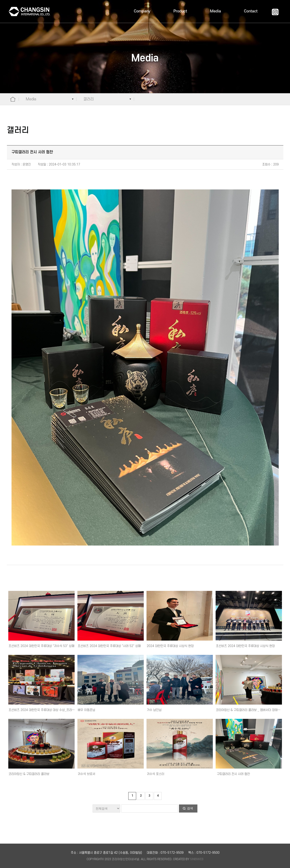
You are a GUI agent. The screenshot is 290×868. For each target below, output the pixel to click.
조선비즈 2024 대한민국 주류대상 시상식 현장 (245, 646)
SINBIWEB (197, 859)
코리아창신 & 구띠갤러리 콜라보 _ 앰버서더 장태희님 (249, 710)
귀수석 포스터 (155, 774)
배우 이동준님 (86, 710)
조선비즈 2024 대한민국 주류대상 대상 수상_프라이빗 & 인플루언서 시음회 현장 (60, 710)
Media (215, 11)
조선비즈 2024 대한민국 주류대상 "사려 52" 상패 (109, 646)
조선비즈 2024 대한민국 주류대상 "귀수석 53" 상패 (41, 646)
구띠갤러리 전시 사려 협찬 (233, 774)
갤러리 (89, 99)
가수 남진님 (154, 710)
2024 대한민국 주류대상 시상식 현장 (170, 646)
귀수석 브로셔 (86, 774)
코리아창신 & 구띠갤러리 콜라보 (29, 774)
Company (142, 11)
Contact (251, 11)
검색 (190, 808)
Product (180, 11)
